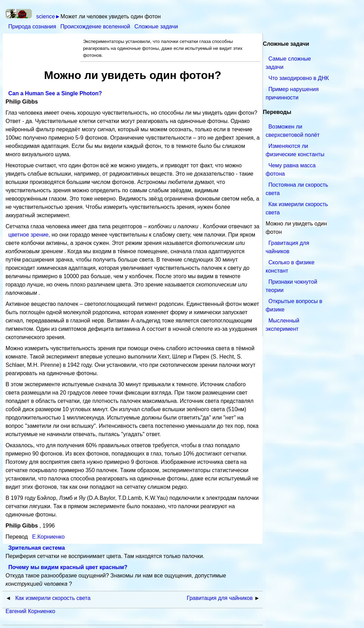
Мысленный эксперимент (282, 325)
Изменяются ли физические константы (295, 150)
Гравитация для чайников (287, 247)
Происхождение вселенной (96, 26)
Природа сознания (33, 26)
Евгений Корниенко (30, 611)
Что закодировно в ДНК (299, 78)
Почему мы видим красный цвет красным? (68, 567)
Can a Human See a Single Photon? (55, 93)
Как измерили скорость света (297, 208)
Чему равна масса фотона (291, 170)
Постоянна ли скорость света (297, 189)
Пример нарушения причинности (292, 93)
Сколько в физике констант (290, 267)
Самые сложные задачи (288, 63)
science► (48, 16)
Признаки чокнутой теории (291, 286)
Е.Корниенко (48, 537)
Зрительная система (37, 548)
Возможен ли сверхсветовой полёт (293, 131)
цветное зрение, (30, 235)
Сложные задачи (156, 26)
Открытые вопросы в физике (294, 305)
